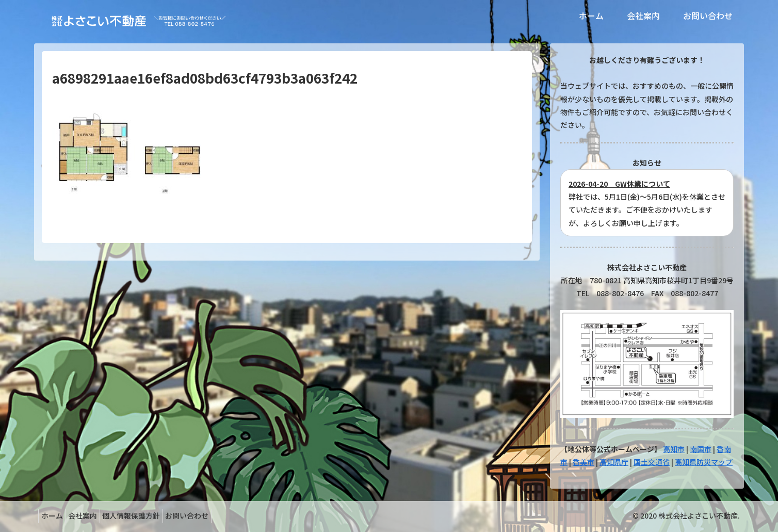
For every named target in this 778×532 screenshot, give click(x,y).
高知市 (674, 449)
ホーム (55, 515)
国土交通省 (652, 462)
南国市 (701, 449)
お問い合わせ (206, 515)
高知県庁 (614, 462)
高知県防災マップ (704, 462)
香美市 (583, 462)
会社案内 (91, 515)
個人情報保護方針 (145, 515)
